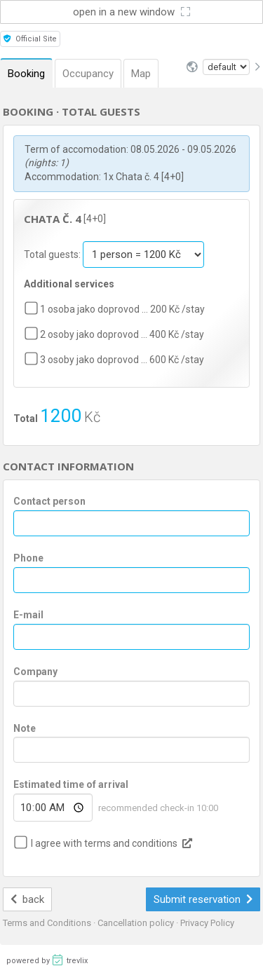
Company (35, 672)
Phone (28, 558)
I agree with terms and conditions (104, 843)
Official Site (30, 39)
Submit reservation (203, 899)
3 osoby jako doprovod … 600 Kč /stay (122, 360)
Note (25, 728)
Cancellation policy (137, 923)
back (28, 899)
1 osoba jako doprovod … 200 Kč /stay (122, 309)
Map (141, 74)
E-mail (28, 615)
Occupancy (88, 74)
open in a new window (131, 12)
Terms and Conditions (48, 923)
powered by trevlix (47, 960)
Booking (26, 74)
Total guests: (53, 254)
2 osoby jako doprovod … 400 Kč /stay (122, 334)
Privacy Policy (207, 923)
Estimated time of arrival (71, 784)
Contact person (49, 501)
